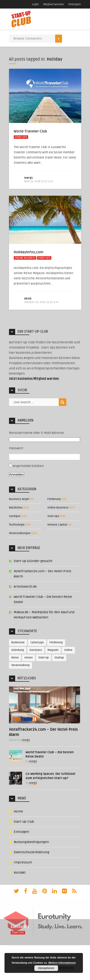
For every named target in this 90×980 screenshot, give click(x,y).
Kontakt (20, 873)
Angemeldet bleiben (28, 466)
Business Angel (19, 499)
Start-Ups (21, 137)
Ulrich (28, 299)
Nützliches (16, 508)
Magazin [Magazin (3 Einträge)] (53, 650)
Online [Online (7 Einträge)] (68, 650)
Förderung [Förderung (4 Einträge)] (56, 642)
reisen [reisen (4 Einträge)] (29, 658)
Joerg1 (29, 178)
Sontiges (15, 516)
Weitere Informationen (62, 963)
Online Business (25, 258)
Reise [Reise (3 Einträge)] (15, 658)
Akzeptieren (46, 968)
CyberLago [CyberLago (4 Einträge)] (37, 642)
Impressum (23, 862)
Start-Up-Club (24, 822)
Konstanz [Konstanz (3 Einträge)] (36, 650)
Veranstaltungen (20, 533)
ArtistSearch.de (25, 587)
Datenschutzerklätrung (31, 852)
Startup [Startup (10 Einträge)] (59, 658)
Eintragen (75, 4)
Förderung (54, 499)
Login (35, 4)
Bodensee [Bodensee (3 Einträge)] (18, 642)
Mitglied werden (54, 4)
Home (18, 811)
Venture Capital (57, 525)
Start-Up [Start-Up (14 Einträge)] (44, 658)
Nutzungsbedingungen (31, 842)
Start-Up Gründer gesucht (33, 561)
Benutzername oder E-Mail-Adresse (36, 433)
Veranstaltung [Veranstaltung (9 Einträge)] (20, 665)
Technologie (17, 525)
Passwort (16, 448)
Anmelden (17, 474)
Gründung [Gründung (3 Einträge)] (18, 650)
